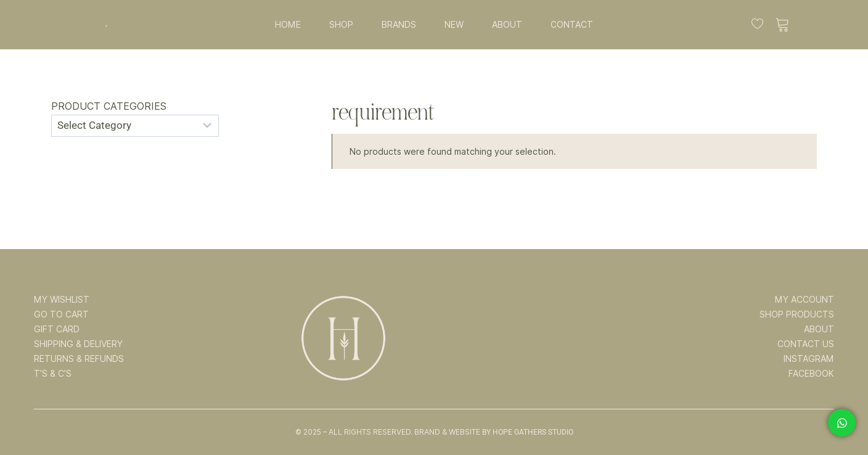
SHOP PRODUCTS (797, 314)
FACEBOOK (811, 374)
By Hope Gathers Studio (528, 432)
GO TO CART (61, 314)
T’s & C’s (53, 374)
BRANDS (399, 25)
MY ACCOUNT (805, 300)
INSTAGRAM (809, 359)
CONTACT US (806, 344)
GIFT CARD (57, 329)
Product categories (109, 106)
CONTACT (572, 25)
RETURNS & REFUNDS (79, 359)
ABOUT (507, 25)
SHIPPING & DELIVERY (78, 344)
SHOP (341, 25)
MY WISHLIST (62, 300)
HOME (288, 25)
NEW (454, 25)
